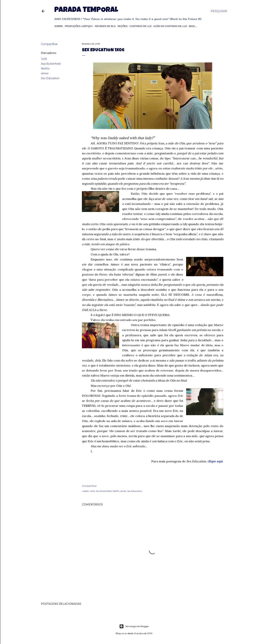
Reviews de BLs (105, 26)
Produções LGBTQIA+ (79, 26)
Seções (122, 26)
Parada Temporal (86, 10)
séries (45, 73)
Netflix (45, 69)
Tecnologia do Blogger (134, 626)
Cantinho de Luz (141, 26)
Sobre (59, 26)
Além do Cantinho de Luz (170, 26)
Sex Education (50, 78)
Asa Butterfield (51, 64)
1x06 (44, 59)
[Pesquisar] (219, 11)
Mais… (193, 26)
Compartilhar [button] (49, 44)
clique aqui (215, 461)
